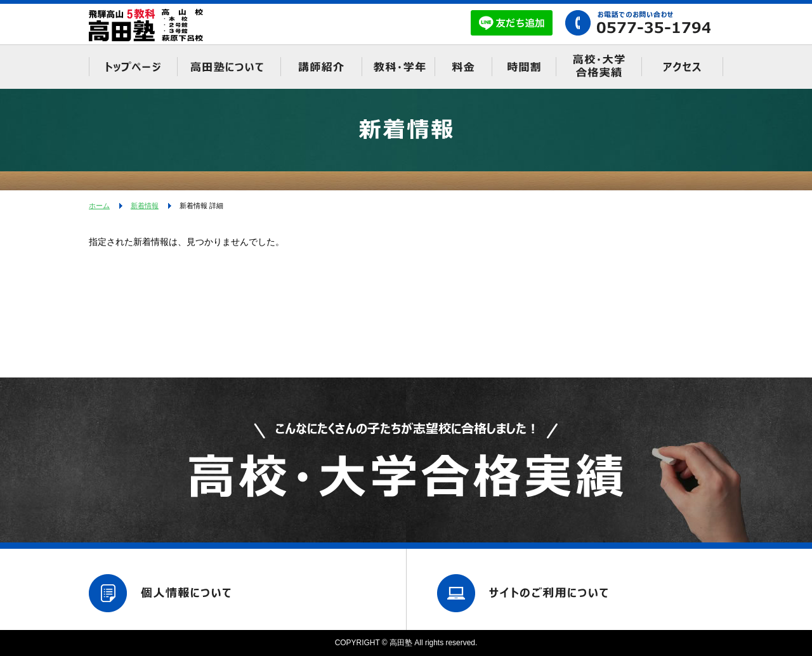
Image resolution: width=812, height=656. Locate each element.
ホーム (99, 206)
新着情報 (145, 206)
